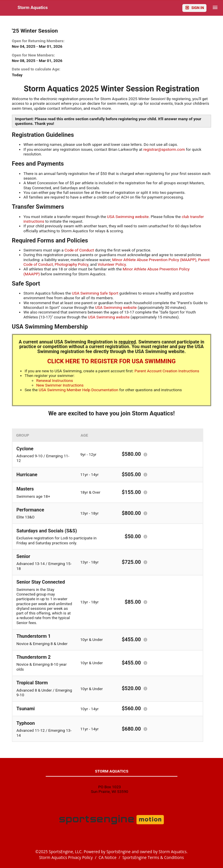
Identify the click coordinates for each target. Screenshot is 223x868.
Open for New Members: (33, 55)
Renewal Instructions (55, 380)
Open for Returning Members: (38, 41)
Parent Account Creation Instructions (167, 371)
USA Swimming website (128, 217)
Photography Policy (71, 264)
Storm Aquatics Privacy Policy (66, 857)
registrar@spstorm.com (164, 149)
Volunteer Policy (112, 264)
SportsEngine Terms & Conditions (153, 857)
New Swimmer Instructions (60, 385)
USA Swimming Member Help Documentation (78, 390)
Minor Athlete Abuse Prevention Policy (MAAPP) (154, 260)
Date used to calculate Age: (36, 69)
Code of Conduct (79, 250)
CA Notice (108, 857)
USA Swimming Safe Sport (95, 293)
